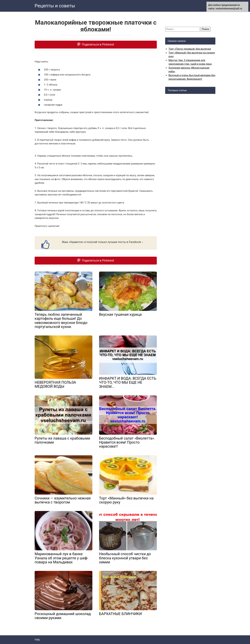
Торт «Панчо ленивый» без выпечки (190, 49)
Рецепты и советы (55, 6)
